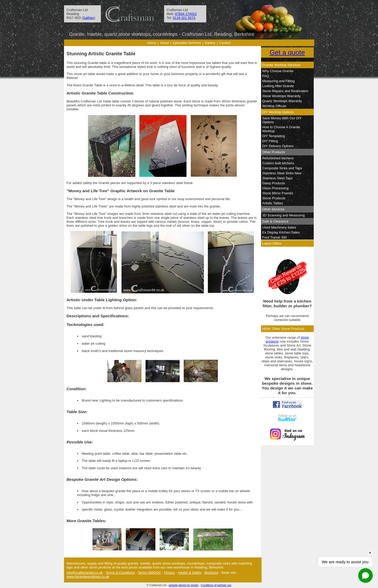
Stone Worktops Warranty (282, 96)
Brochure (211, 573)
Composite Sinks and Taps (282, 168)
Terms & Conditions (120, 573)
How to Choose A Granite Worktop (281, 129)
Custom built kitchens (278, 163)
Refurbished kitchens (278, 158)
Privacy (170, 573)
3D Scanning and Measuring (284, 215)
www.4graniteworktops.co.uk (88, 577)
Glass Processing (276, 188)
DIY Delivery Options (278, 146)
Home (152, 43)
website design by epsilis (183, 585)
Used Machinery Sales (279, 227)
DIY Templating (274, 136)
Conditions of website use (216, 585)
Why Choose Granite (278, 71)
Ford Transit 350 (275, 237)
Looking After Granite (278, 86)
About (164, 43)
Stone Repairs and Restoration (285, 91)
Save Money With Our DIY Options (282, 120)
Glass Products (274, 183)
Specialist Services (187, 43)
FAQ (266, 76)
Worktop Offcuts (274, 106)
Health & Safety (190, 573)
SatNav (89, 18)
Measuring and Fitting (279, 81)
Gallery (210, 43)
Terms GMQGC (149, 573)
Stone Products (274, 198)
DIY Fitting (270, 141)
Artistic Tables (273, 203)
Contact (225, 43)
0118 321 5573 (184, 18)
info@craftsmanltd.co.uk (85, 573)
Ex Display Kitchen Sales (281, 232)
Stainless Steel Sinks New (282, 173)
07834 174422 (186, 14)
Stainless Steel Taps (278, 178)
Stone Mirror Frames (278, 193)
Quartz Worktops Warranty (282, 101)
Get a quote (287, 52)
